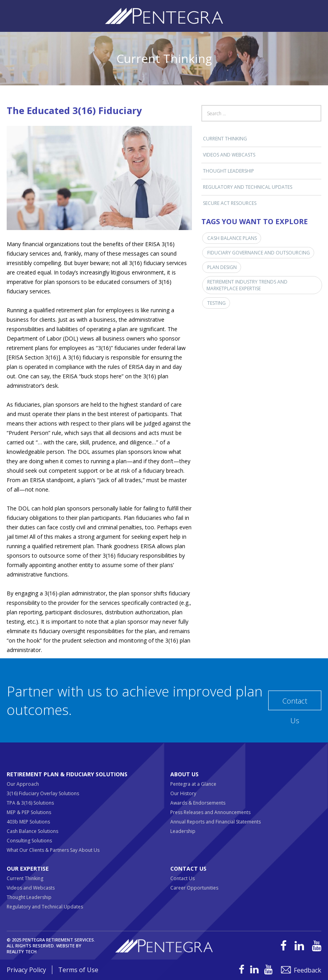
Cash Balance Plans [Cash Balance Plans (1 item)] (232, 238)
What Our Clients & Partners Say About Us (53, 850)
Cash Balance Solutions (32, 831)
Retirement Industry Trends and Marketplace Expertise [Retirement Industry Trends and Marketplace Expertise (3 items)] (247, 285)
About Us (184, 774)
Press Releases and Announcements (210, 812)
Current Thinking (225, 139)
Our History (183, 793)
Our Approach (23, 784)
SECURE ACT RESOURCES (230, 203)
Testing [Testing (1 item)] (217, 303)
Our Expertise (28, 869)
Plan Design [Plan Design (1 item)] (222, 267)
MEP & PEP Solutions (29, 812)
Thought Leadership (228, 171)
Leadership (183, 831)
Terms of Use (78, 970)
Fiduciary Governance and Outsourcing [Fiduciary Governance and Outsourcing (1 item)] (259, 253)
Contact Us (295, 703)
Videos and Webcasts (229, 155)
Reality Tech (22, 951)
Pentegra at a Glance (193, 784)
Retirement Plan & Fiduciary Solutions (67, 774)
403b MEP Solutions (28, 822)
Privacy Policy (26, 970)
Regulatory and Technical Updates (248, 187)
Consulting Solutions (29, 841)
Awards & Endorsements (198, 803)
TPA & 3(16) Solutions (30, 803)
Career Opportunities (194, 888)
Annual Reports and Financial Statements (216, 822)
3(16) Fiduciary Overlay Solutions (43, 793)
